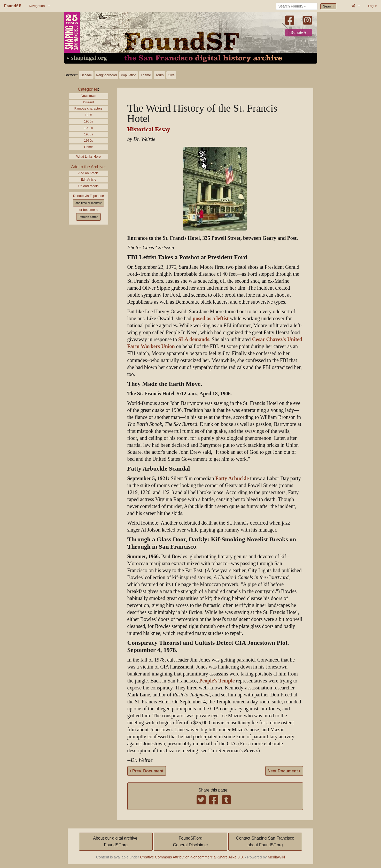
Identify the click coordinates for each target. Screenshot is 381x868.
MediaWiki (276, 857)
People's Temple (217, 681)
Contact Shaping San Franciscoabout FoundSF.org (265, 842)
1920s (88, 128)
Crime (88, 147)
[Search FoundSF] (297, 6)
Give (171, 75)
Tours (160, 75)
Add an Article (88, 173)
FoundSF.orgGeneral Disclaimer (190, 842)
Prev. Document (147, 771)
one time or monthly (88, 203)
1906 (88, 115)
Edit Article (88, 179)
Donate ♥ (298, 33)
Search (328, 6)
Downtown (89, 96)
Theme (146, 75)
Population (129, 75)
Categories (88, 89)
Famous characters (89, 108)
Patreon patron (88, 217)
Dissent (88, 102)
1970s (88, 140)
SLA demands (194, 339)
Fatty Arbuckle (232, 478)
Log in (373, 6)
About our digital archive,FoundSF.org (116, 842)
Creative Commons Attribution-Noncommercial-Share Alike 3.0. (192, 857)
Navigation (37, 6)
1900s (88, 121)
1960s (88, 134)
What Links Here (88, 156)
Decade (86, 75)
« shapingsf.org (87, 58)
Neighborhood (106, 75)
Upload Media (88, 186)
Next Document (284, 771)
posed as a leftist (211, 318)
